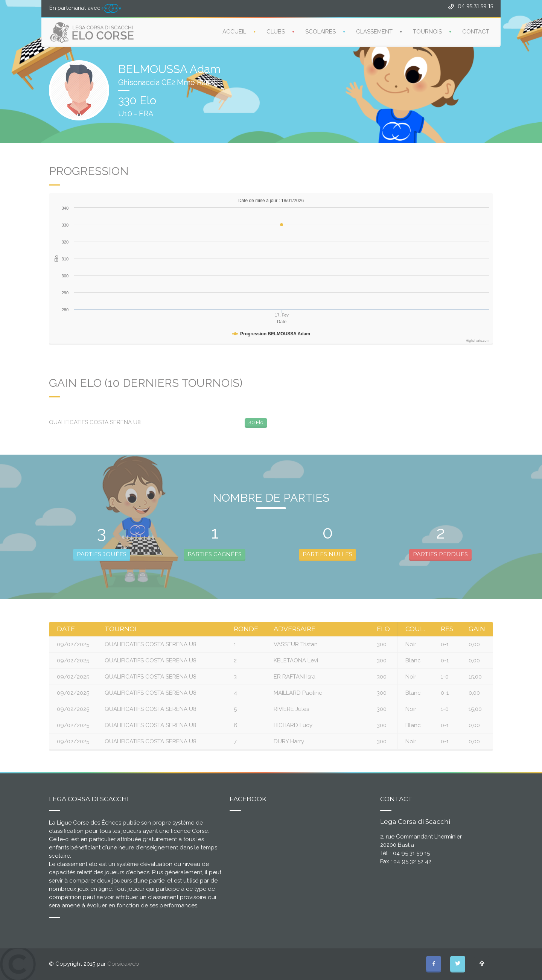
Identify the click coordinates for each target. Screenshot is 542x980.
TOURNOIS (427, 32)
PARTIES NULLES (327, 554)
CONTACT (476, 32)
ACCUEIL (234, 32)
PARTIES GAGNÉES (215, 554)
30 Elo (256, 422)
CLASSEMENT (374, 32)
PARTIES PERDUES (440, 554)
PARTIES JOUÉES (102, 554)
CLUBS (276, 32)
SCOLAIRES (320, 32)
